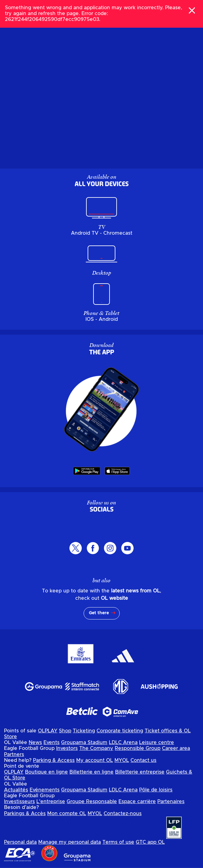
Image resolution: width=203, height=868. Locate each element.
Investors (67, 748)
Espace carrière (137, 802)
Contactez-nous (123, 814)
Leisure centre (157, 743)
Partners (14, 755)
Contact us (143, 760)
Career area (176, 748)
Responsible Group (138, 748)
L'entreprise (51, 802)
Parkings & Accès (25, 814)
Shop (65, 731)
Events (52, 743)
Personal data (20, 842)
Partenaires (171, 802)
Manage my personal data (70, 842)
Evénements (45, 790)
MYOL (122, 760)
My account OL (95, 760)
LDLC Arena (123, 743)
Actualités (16, 790)
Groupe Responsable (92, 802)
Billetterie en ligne (91, 772)
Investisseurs (19, 802)
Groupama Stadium (84, 743)
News (35, 743)
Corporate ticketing (120, 731)
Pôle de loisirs (156, 790)
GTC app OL (150, 842)
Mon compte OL (67, 814)
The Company (96, 748)
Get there (99, 613)
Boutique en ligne (46, 772)
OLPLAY (48, 731)
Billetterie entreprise (140, 772)
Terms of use (118, 842)
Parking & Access (54, 760)
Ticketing (84, 731)
